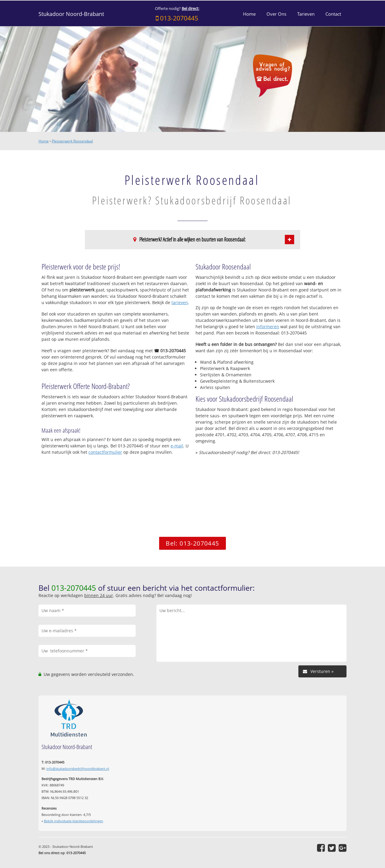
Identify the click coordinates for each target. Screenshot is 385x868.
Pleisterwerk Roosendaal (72, 141)
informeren (268, 327)
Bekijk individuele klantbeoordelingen (74, 821)
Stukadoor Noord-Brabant (71, 14)
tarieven (180, 302)
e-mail (177, 446)
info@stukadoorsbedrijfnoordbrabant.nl (78, 768)
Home (44, 141)
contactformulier (105, 452)
